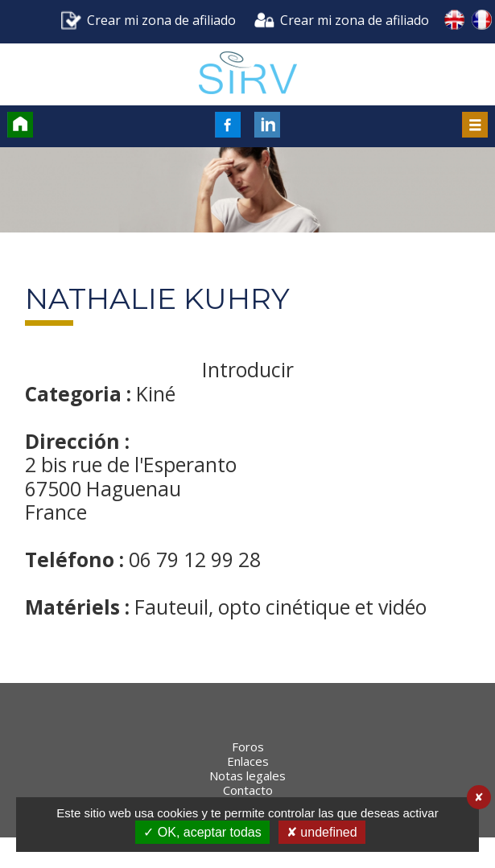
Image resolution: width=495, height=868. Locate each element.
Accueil (20, 125)
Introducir (248, 370)
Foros (248, 777)
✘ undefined (322, 832)
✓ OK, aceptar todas (202, 832)
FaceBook (228, 125)
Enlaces (248, 792)
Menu (475, 125)
